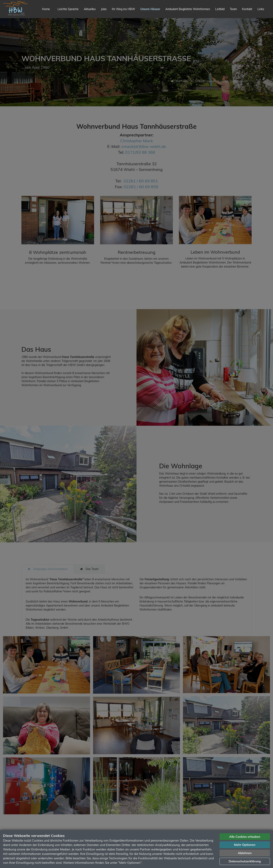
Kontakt (247, 9)
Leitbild (220, 9)
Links (261, 9)
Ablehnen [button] (245, 853)
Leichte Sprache (68, 9)
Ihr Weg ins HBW (123, 9)
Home (46, 9)
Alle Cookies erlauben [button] (245, 837)
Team (233, 9)
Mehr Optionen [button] (245, 845)
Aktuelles (90, 9)
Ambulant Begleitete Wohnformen (188, 9)
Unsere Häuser (150, 9)
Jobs (104, 9)
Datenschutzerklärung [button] (245, 861)
